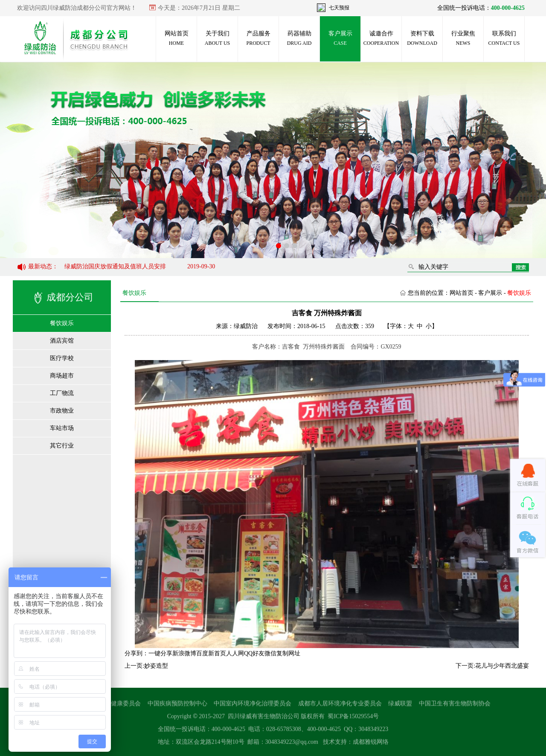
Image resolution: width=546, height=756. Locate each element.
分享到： (136, 653)
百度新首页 (211, 653)
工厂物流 (62, 393)
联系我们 (504, 38)
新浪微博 (184, 653)
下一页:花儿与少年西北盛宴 (492, 666)
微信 (270, 653)
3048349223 (373, 732)
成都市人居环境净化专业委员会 (340, 706)
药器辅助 (299, 38)
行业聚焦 (463, 38)
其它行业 (62, 446)
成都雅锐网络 (371, 745)
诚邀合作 (381, 38)
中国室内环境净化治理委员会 (253, 706)
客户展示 (340, 38)
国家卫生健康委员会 (114, 706)
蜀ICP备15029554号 (353, 719)
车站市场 (62, 428)
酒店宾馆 (62, 341)
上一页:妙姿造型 (146, 666)
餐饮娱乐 (62, 323)
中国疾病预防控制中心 (177, 706)
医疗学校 (62, 358)
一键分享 (160, 653)
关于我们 (217, 38)
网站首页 (177, 38)
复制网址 (288, 653)
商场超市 (62, 376)
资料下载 (422, 38)
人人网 (235, 653)
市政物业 (62, 411)
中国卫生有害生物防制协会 (455, 706)
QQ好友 (254, 653)
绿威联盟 (400, 706)
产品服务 (258, 38)
